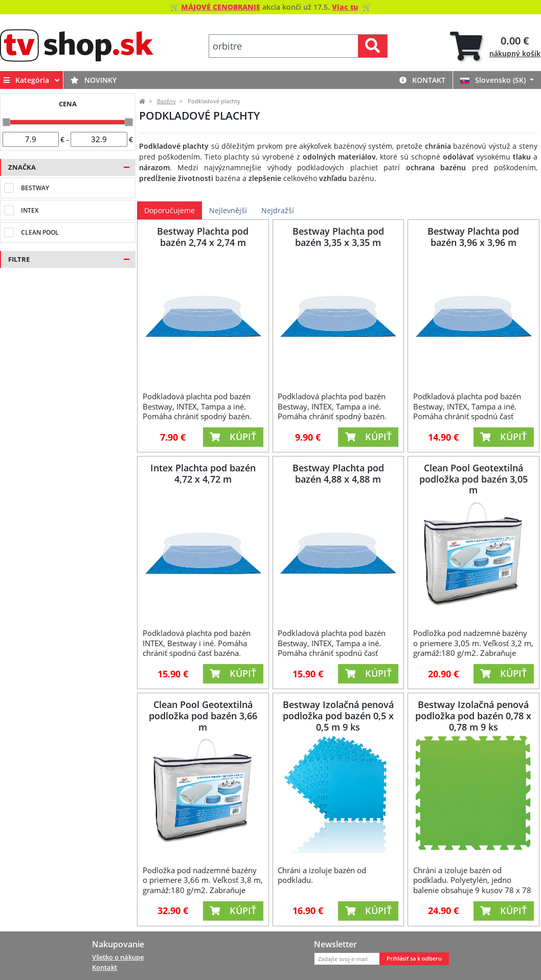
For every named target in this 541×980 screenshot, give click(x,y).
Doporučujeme (170, 210)
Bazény (166, 101)
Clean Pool (40, 232)
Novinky (94, 80)
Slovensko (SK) (494, 80)
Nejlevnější (228, 210)
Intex (30, 210)
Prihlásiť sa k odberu (414, 959)
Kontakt (422, 80)
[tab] (495, 46)
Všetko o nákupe (118, 957)
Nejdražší (278, 210)
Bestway (35, 188)
